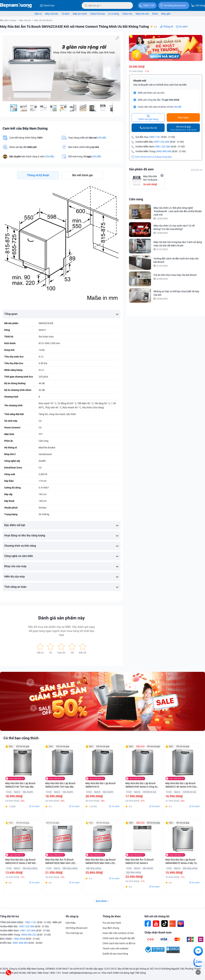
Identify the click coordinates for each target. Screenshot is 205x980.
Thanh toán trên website (115, 948)
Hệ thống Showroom (77, 928)
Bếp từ (38, 14)
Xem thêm (101, 901)
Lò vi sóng (114, 14)
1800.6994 (19, 939)
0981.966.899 (20, 943)
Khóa (155, 14)
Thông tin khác (112, 916)
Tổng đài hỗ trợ (9, 916)
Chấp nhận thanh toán (158, 932)
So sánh (183, 27)
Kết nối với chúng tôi (157, 916)
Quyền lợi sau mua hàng (115, 954)
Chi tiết (178, 107)
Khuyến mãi (140, 81)
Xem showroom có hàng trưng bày (152, 157)
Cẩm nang (136, 199)
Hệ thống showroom (173, 5)
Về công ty (72, 916)
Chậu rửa (127, 14)
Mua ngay (183, 117)
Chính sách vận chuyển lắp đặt (119, 938)
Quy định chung (111, 928)
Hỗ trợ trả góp (183, 128)
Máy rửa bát (52, 14)
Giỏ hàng (198, 5)
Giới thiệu (71, 923)
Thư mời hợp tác (74, 933)
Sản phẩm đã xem (141, 169)
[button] (117, 38)
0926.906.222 (29, 935)
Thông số (168, 27)
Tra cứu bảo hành (112, 923)
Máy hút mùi (142, 14)
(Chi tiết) (102, 138)
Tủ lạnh (65, 14)
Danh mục (47, 5)
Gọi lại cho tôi (150, 128)
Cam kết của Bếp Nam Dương (25, 128)
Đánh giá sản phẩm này (61, 618)
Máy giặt (166, 14)
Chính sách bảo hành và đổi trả (119, 943)
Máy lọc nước (80, 14)
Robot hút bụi (98, 14)
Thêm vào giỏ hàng (148, 117)
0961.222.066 (163, 147)
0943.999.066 (164, 151)
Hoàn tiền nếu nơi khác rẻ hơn (118, 933)
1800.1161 (149, 5)
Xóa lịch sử (197, 170)
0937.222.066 (162, 142)
